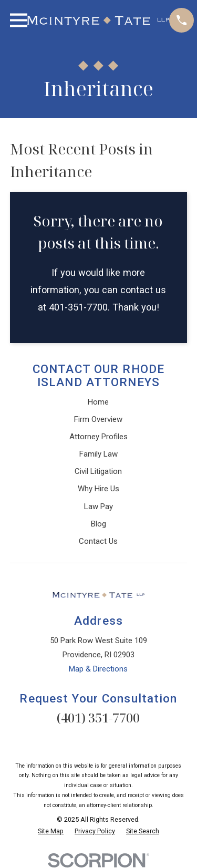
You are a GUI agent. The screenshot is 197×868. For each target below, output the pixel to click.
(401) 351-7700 (98, 717)
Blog (98, 524)
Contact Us (98, 541)
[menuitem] (51, 831)
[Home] (98, 20)
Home (98, 402)
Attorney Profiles (98, 437)
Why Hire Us (98, 489)
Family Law (98, 454)
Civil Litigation (98, 471)
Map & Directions (98, 669)
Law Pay (98, 507)
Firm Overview (98, 419)
